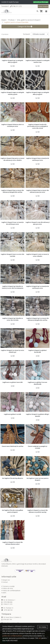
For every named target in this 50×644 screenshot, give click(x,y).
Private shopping (43, 6)
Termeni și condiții (8, 586)
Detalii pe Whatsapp (41, 2)
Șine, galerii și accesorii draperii (29, 20)
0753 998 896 (7, 602)
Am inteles (42, 627)
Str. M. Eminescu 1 (8, 600)
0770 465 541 (7, 610)
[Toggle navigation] (46, 11)
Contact (5, 582)
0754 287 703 (7, 619)
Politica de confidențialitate (11, 591)
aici (40, 638)
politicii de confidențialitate (12, 636)
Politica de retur (7, 588)
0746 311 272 (17, 6)
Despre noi (6, 580)
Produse (11, 20)
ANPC (4, 593)
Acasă (4, 20)
